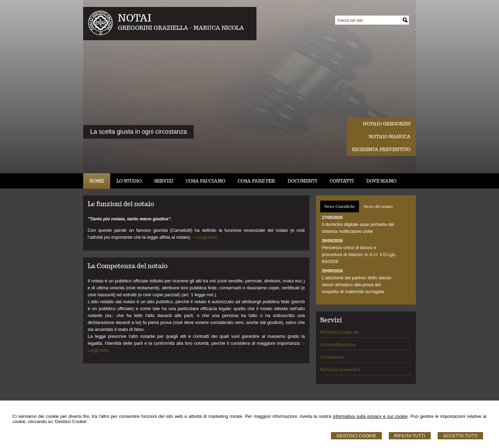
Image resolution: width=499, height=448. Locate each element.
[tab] (340, 207)
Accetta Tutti (460, 436)
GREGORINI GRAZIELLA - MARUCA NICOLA (181, 28)
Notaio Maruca (390, 137)
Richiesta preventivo (381, 150)
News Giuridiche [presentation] (340, 206)
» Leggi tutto (205, 237)
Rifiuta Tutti (410, 436)
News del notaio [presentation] (378, 206)
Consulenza (332, 357)
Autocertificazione (338, 345)
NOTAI (135, 18)
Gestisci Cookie (356, 436)
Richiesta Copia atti (340, 332)
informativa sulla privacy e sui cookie (370, 416)
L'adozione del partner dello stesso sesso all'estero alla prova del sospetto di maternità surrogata (357, 285)
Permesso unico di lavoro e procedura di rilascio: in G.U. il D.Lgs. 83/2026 (359, 254)
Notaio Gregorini (387, 124)
